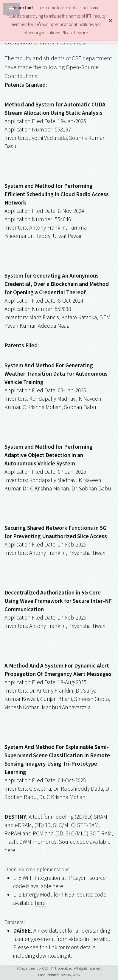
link (53, 947)
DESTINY (15, 817)
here (10, 850)
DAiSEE (22, 931)
